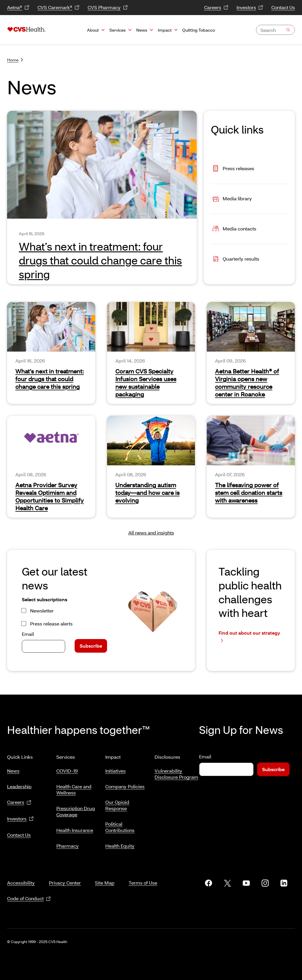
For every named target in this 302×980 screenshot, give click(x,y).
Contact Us (283, 7)
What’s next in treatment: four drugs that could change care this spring (50, 379)
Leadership (19, 784)
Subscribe (91, 646)
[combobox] (275, 30)
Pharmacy (68, 843)
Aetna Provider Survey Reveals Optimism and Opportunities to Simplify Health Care (50, 496)
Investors (250, 8)
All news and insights (151, 533)
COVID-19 (67, 768)
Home (15, 60)
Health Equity (120, 843)
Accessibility (21, 876)
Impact (165, 30)
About (93, 30)
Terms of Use (143, 876)
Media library (231, 199)
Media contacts (234, 229)
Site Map (105, 876)
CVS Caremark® (58, 8)
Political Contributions (120, 825)
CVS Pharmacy (108, 8)
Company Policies (125, 784)
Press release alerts (51, 624)
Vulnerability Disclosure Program (176, 771)
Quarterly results (235, 259)
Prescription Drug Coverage (76, 809)
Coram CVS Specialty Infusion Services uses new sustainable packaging (146, 383)
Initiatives (115, 768)
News (142, 30)
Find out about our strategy (249, 637)
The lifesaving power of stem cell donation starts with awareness (249, 493)
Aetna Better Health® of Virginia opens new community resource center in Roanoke (247, 383)
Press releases (233, 169)
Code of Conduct (29, 892)
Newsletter (42, 611)
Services (118, 30)
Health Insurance (75, 828)
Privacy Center (65, 876)
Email (28, 634)
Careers (216, 8)
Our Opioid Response (117, 803)
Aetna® (18, 8)
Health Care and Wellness (74, 787)
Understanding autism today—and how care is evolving (147, 493)
